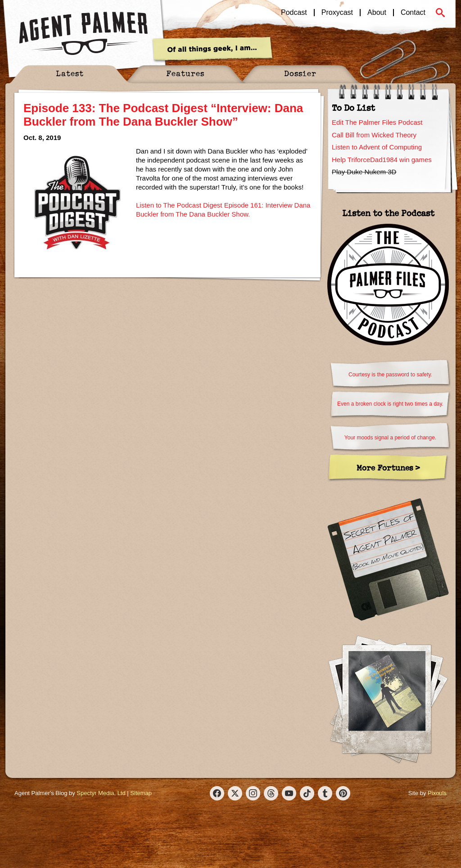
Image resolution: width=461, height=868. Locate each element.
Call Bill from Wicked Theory (374, 135)
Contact (413, 13)
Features (185, 73)
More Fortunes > (388, 468)
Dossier (300, 73)
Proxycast (337, 13)
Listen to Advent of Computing (377, 147)
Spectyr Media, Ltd (101, 793)
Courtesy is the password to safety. (390, 375)
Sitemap (141, 793)
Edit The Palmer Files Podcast (377, 122)
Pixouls (437, 793)
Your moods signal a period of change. (390, 438)
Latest (70, 73)
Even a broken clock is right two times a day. (390, 404)
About (377, 13)
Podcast (294, 13)
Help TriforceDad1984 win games (382, 160)
